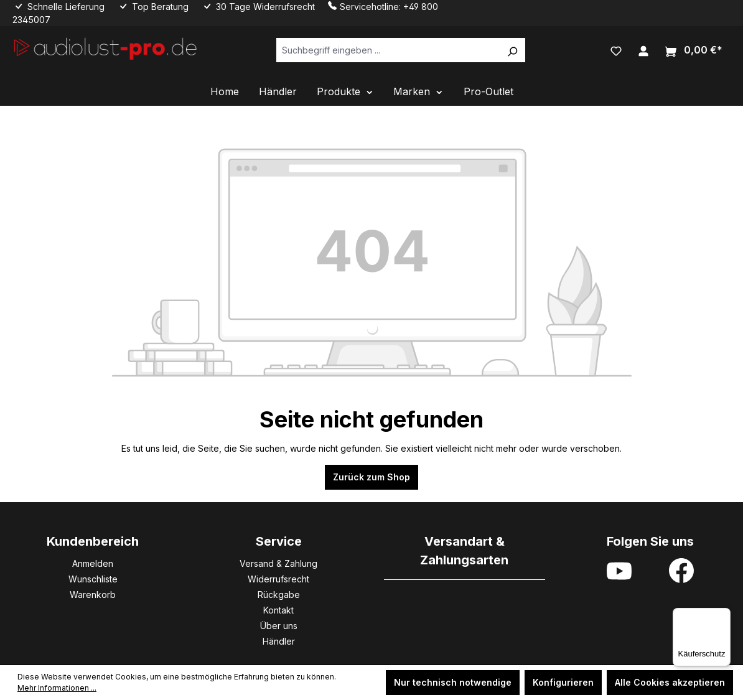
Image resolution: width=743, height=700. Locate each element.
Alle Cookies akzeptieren (670, 682)
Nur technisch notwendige (453, 682)
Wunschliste (93, 579)
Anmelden (93, 563)
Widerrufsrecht (278, 579)
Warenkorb (93, 595)
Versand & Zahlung (278, 563)
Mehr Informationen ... (57, 688)
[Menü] (723, 615)
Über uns (279, 626)
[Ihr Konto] (643, 50)
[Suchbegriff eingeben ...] (388, 50)
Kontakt (278, 610)
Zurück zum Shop (371, 477)
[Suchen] (512, 50)
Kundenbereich (93, 541)
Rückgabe (279, 595)
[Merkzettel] (616, 50)
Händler (279, 641)
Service (279, 541)
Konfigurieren (563, 682)
